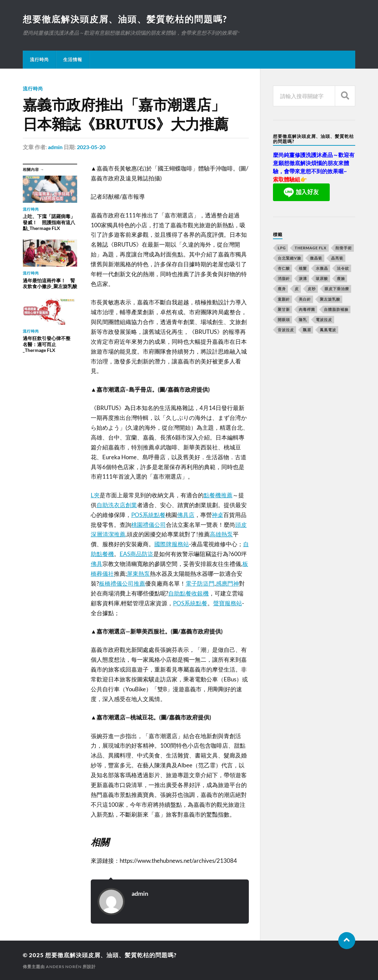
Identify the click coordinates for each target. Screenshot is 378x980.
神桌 (218, 515)
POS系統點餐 (148, 515)
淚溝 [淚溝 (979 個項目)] (303, 278)
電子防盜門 (200, 583)
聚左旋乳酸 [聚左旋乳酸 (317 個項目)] (330, 299)
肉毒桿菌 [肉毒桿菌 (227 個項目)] (307, 309)
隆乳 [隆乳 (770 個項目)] (303, 319)
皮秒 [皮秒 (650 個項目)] (312, 289)
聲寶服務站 (228, 603)
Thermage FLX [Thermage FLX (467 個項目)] (311, 248)
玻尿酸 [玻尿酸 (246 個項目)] (322, 278)
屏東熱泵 (138, 574)
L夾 (95, 495)
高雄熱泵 (221, 534)
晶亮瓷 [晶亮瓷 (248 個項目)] (337, 258)
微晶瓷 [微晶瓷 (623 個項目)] (316, 258)
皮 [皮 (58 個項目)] (297, 289)
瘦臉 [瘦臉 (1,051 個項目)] (341, 278)
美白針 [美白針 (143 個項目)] (305, 299)
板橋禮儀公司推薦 (122, 583)
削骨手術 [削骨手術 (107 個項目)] (344, 248)
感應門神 (227, 583)
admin (55, 147)
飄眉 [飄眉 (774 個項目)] (307, 330)
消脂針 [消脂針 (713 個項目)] (284, 278)
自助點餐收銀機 (188, 593)
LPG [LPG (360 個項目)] (282, 248)
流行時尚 (39, 59)
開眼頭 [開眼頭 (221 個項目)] (284, 319)
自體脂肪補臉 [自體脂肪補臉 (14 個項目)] (336, 309)
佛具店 (186, 515)
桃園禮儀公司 (149, 525)
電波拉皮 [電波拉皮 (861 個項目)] (324, 319)
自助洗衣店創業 (117, 505)
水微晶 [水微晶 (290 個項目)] (322, 268)
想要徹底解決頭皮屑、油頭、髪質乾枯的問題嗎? (125, 19)
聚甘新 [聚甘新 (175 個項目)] (284, 309)
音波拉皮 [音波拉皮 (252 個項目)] (286, 330)
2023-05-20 (91, 147)
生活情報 (73, 59)
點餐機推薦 (218, 495)
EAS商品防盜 (136, 554)
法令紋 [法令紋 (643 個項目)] (343, 268)
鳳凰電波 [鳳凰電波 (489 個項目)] (328, 330)
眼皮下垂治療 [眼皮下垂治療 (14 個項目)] (337, 289)
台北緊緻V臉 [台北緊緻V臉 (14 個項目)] (289, 258)
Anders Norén (64, 967)
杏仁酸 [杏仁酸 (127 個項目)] (284, 268)
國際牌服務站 (172, 544)
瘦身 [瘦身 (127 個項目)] (282, 289)
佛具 (97, 564)
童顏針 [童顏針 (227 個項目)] (284, 299)
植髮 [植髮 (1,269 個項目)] (303, 268)
